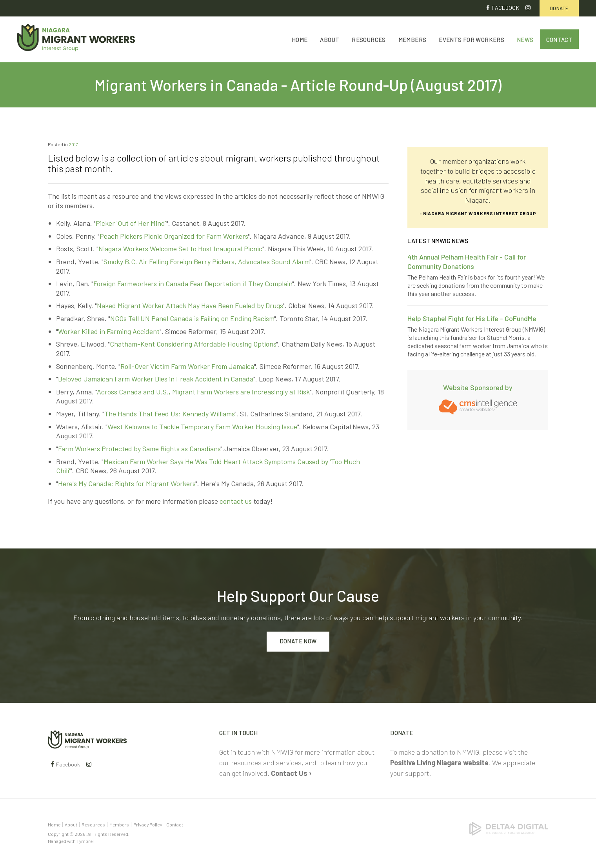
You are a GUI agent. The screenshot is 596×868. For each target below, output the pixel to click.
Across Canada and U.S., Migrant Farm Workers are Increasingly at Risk (203, 392)
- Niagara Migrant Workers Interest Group (478, 213)
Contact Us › (291, 773)
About (330, 40)
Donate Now (298, 641)
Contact (560, 40)
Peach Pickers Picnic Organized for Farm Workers (174, 236)
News (525, 40)
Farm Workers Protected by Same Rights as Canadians (139, 449)
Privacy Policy (148, 824)
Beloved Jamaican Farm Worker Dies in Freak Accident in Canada (156, 379)
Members (412, 40)
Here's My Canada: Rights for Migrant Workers (127, 483)
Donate (559, 8)
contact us (236, 501)
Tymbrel (85, 841)
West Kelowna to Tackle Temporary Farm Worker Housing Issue (202, 427)
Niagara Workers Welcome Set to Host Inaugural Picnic (180, 249)
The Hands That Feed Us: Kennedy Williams (169, 414)
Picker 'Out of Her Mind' (131, 223)
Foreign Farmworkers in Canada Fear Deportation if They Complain (193, 284)
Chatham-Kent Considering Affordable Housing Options (193, 344)
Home (300, 40)
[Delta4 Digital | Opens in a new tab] (509, 828)
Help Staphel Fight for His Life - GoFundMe (472, 318)
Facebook (505, 8)
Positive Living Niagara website (439, 763)
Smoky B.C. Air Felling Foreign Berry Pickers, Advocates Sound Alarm (206, 261)
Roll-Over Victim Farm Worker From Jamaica (187, 366)
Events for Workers (472, 40)
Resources (369, 40)
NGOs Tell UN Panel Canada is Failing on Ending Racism (192, 318)
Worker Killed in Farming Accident (109, 331)
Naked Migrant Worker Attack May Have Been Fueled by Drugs (190, 306)
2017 (73, 144)
